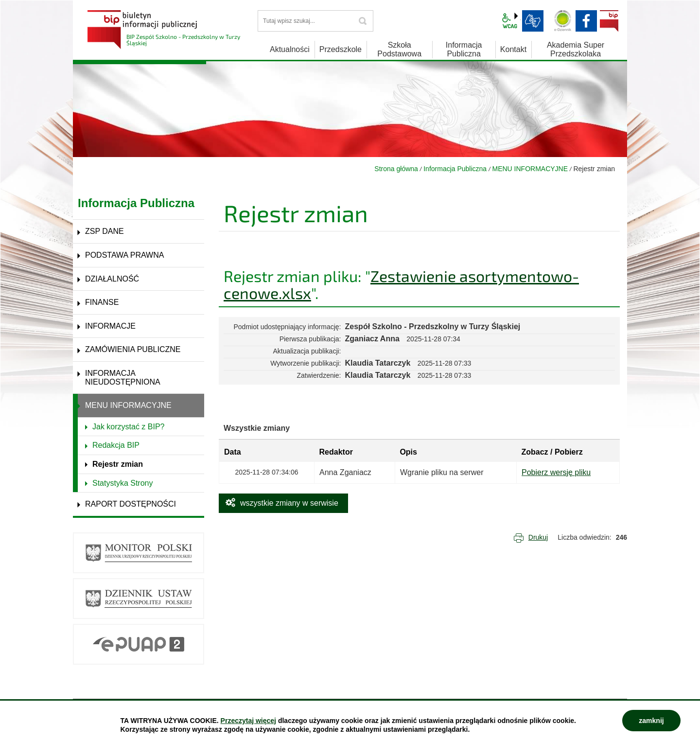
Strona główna (396, 169)
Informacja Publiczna (455, 169)
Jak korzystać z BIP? (129, 427)
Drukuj (538, 537)
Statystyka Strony (123, 483)
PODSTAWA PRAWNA (124, 255)
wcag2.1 (510, 21)
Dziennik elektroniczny (563, 21)
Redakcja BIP (116, 445)
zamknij (651, 721)
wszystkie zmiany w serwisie (289, 503)
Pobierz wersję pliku (556, 472)
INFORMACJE (110, 326)
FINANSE (102, 302)
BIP (609, 21)
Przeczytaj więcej (248, 721)
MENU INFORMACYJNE (530, 169)
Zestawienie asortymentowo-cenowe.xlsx (401, 284)
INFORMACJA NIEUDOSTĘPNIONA (123, 378)
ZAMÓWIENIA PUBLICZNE (133, 349)
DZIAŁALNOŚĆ (112, 279)
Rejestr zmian (118, 464)
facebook (586, 21)
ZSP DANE (105, 231)
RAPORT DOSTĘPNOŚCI (131, 504)
